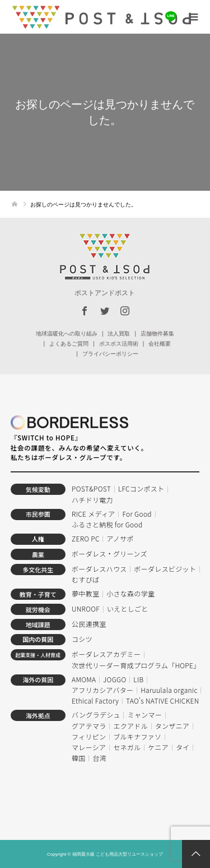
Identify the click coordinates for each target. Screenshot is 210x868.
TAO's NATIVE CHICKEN (163, 701)
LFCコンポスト (141, 488)
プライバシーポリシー (110, 354)
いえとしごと (128, 608)
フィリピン (89, 736)
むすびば (85, 579)
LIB (138, 679)
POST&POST (91, 488)
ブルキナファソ (137, 736)
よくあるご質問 (69, 344)
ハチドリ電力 (92, 500)
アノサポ (120, 538)
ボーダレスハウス (99, 569)
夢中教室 (85, 593)
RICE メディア (94, 514)
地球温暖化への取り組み (67, 334)
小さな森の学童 (130, 593)
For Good (137, 514)
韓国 (79, 758)
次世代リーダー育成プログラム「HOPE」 (136, 665)
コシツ (82, 639)
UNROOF (86, 608)
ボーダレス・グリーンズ (109, 554)
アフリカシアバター (102, 690)
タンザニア (172, 726)
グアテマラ (89, 726)
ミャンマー (145, 715)
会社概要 (160, 344)
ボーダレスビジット (165, 569)
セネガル (127, 747)
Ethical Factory (95, 701)
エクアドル (130, 726)
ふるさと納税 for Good (107, 524)
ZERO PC (86, 538)
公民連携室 (89, 624)
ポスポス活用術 (119, 344)
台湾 (99, 758)
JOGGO (115, 679)
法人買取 (119, 334)
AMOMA (84, 679)
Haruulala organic (169, 690)
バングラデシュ (96, 715)
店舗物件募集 (157, 334)
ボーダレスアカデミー (106, 654)
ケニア (158, 747)
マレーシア (89, 747)
